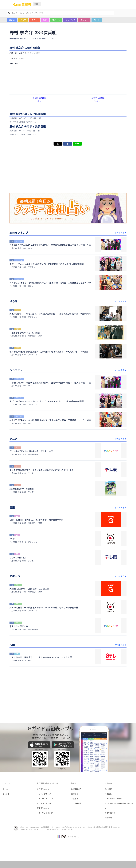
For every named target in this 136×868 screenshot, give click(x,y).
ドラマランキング (44, 794)
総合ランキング (43, 789)
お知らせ (108, 818)
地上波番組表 (76, 789)
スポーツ (56, 20)
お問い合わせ (110, 813)
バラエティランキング (46, 799)
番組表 (12, 20)
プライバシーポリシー (114, 799)
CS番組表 (75, 799)
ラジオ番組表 (76, 803)
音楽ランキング (43, 808)
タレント (84, 20)
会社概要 (108, 789)
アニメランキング (44, 803)
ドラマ (23, 20)
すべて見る (121, 233)
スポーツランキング (45, 813)
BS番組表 (74, 794)
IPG (16, 64)
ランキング (70, 20)
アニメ (34, 20)
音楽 (45, 20)
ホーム (97, 20)
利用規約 (108, 794)
